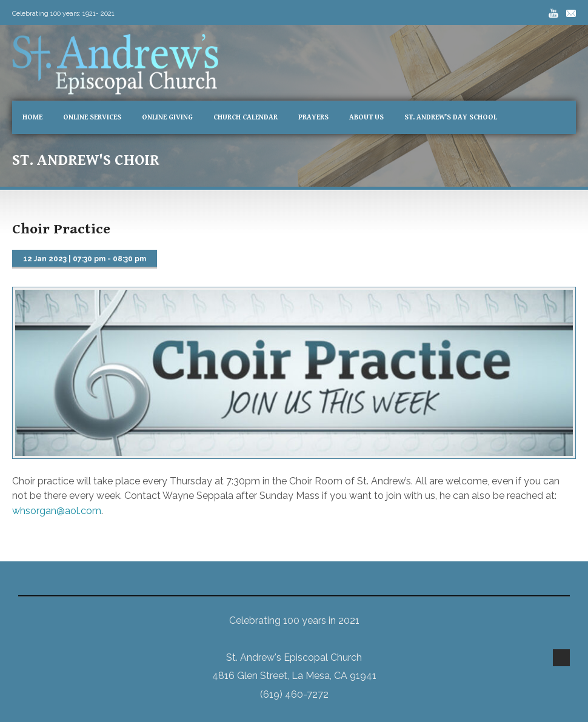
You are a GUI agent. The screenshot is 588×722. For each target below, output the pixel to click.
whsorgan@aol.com (57, 511)
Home (32, 117)
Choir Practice (61, 229)
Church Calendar (246, 117)
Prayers (313, 117)
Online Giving (167, 117)
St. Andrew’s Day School (451, 117)
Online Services (92, 117)
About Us (366, 117)
